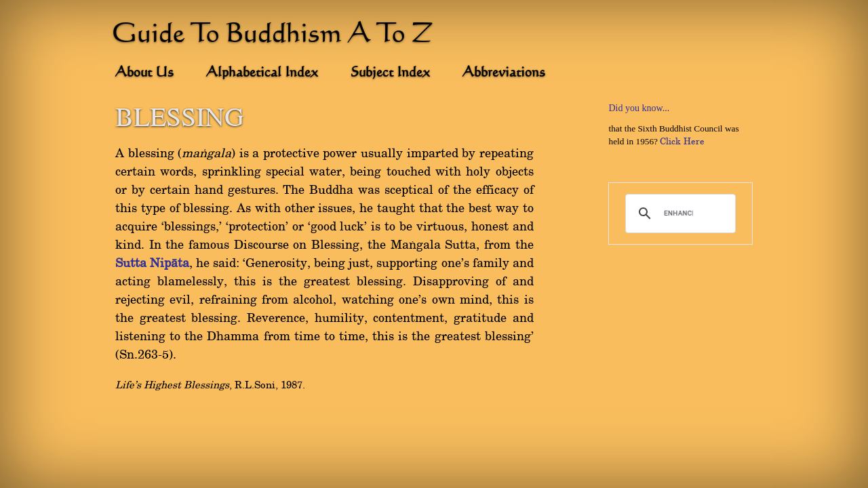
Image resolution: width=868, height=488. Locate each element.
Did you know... (639, 108)
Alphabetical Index (262, 73)
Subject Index (390, 73)
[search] (678, 213)
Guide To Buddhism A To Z (273, 35)
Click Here (682, 142)
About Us (144, 73)
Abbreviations (504, 73)
